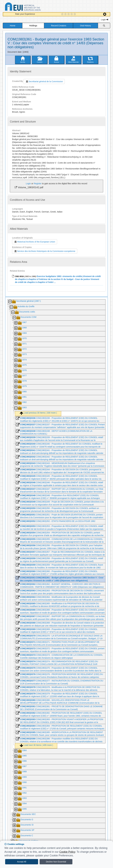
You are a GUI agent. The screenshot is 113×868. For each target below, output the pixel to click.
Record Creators (59, 26)
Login (105, 20)
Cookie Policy (67, 852)
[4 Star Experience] (72, 14)
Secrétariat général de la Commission (44, 81)
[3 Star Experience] (69, 14)
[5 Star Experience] (75, 14)
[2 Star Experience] (66, 14)
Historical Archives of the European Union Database (31, 7)
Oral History (85, 26)
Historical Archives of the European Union (35, 242)
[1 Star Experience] (63, 14)
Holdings (33, 26)
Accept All (22, 862)
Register (38, 184)
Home (13, 26)
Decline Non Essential (56, 862)
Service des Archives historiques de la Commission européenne (45, 251)
